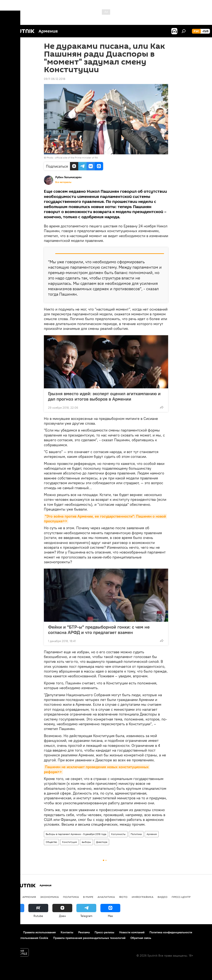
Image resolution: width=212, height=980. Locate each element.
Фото (123, 897)
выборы (86, 842)
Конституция (69, 842)
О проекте (11, 932)
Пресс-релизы (104, 932)
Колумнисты (118, 834)
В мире (88, 897)
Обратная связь (141, 938)
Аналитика (106, 897)
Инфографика (143, 897)
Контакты (67, 932)
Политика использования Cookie (26, 938)
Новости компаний (132, 932)
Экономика (49, 897)
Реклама (84, 932)
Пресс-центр (181, 897)
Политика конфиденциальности (171, 932)
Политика (136, 834)
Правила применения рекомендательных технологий (89, 938)
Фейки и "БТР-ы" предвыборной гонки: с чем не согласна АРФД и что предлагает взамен (99, 630)
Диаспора (102, 842)
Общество (51, 842)
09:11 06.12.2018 (55, 79)
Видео (163, 897)
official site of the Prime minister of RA (76, 158)
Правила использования (39, 932)
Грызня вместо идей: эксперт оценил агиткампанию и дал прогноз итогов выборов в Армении (104, 396)
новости (11, 897)
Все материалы (63, 182)
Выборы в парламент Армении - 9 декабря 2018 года (76, 834)
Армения (152, 834)
